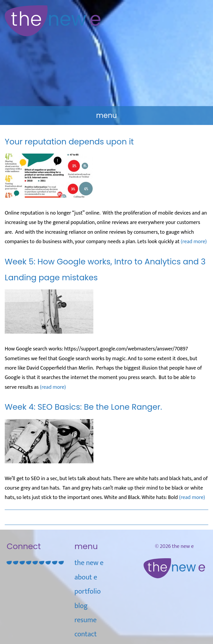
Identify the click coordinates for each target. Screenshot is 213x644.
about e (86, 577)
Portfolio (88, 592)
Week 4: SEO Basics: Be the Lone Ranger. (83, 407)
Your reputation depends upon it (69, 142)
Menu (106, 115)
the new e (89, 563)
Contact (86, 634)
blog (81, 606)
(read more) (194, 242)
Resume (86, 620)
